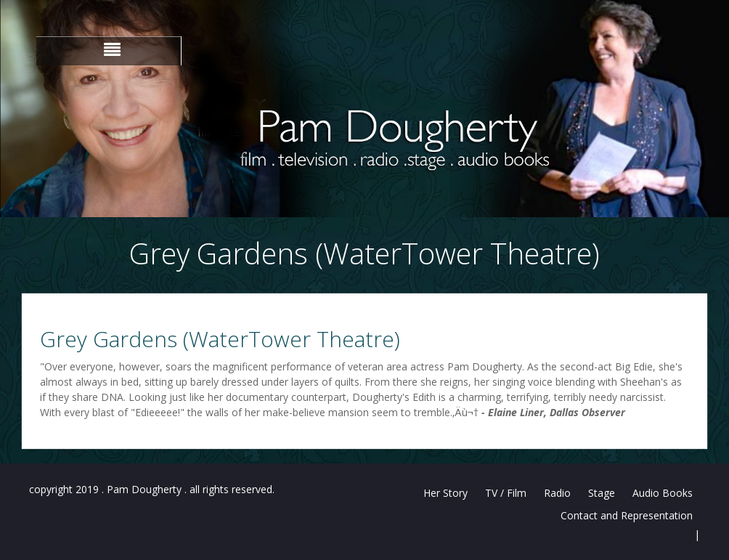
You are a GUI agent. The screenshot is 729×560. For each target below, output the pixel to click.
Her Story (445, 493)
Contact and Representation (627, 515)
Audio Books (663, 493)
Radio (557, 493)
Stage (602, 493)
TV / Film (506, 493)
